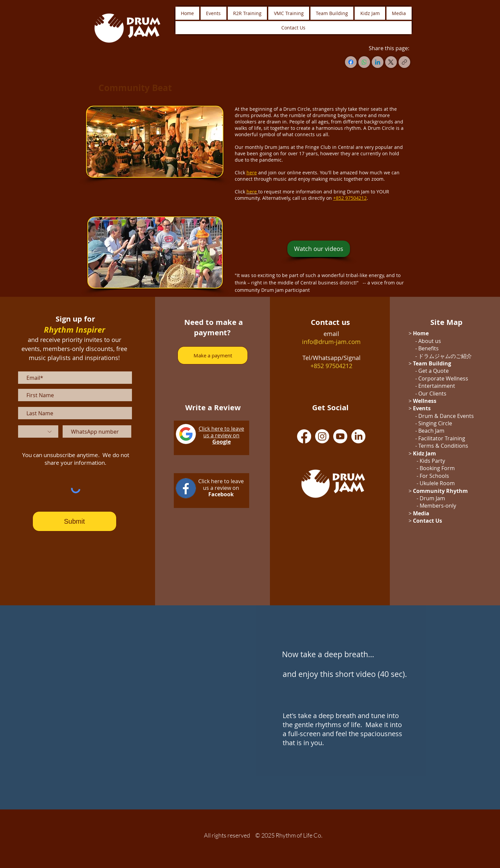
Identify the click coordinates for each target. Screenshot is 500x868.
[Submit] (75, 521)
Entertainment (437, 386)
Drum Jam (432, 498)
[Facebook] (351, 62)
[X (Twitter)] (391, 62)
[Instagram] (322, 436)
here (252, 192)
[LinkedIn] (378, 62)
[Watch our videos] (319, 249)
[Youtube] (340, 436)
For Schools (434, 476)
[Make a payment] (213, 355)
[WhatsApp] (364, 62)
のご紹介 (461, 356)
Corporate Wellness (443, 378)
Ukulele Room (437, 483)
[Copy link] (404, 62)
